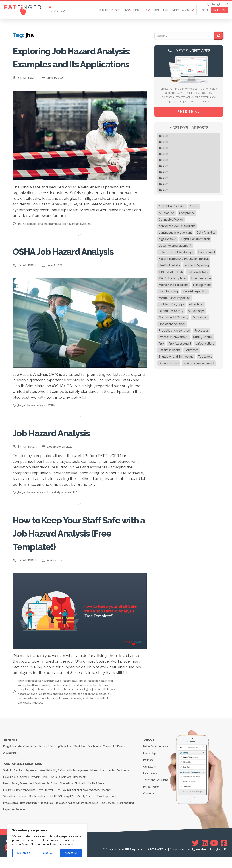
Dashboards (101, 771)
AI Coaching (11, 776)
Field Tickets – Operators (77, 795)
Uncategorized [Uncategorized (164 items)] (169, 363)
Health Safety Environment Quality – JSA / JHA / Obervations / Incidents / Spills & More (54, 801)
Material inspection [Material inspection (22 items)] (195, 291)
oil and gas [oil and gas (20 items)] (196, 304)
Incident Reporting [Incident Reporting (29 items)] (197, 265)
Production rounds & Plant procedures (78, 816)
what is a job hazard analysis (64, 725)
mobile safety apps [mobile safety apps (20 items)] (172, 304)
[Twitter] (195, 854)
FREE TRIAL (219, 10)
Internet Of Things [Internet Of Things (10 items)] (171, 272)
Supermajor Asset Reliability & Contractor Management (60, 790)
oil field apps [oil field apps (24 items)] (196, 311)
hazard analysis (52, 707)
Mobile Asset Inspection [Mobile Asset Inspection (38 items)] (175, 298)
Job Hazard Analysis (64, 459)
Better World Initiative (156, 771)
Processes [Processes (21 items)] (201, 331)
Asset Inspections (110, 811)
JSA (91, 237)
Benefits (105, 10)
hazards (94, 707)
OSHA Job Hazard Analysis (58, 271)
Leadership (150, 776)
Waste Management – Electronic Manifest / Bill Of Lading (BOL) (40, 811)
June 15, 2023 (56, 91)
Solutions (122, 10)
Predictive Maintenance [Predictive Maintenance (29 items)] (174, 331)
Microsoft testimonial (107, 790)
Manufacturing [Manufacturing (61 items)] (168, 291)
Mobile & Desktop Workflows (58, 771)
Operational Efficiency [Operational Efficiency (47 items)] (173, 317)
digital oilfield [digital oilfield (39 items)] (167, 239)
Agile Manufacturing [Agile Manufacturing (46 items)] (172, 206)
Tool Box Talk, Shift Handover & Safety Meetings (88, 806)
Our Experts (151, 787)
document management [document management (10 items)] (175, 246)
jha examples (53, 237)
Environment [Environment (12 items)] (207, 252)
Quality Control (88, 811)
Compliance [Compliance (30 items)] (187, 213)
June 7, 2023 (56, 291)
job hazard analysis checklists (58, 720)
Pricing (156, 10)
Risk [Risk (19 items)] (161, 344)
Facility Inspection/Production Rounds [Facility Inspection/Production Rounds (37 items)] (184, 259)
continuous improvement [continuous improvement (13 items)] (175, 233)
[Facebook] (224, 854)
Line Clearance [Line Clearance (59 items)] (201, 278)
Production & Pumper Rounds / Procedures (28, 816)
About (186, 10)
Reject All (47, 853)
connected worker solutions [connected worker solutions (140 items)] (177, 226)
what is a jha (36, 725)
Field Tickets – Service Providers (41, 795)
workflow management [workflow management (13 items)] (199, 363)
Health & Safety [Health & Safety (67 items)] (169, 265)
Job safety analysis (60, 519)
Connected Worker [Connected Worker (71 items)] (171, 220)
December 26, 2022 (61, 473)
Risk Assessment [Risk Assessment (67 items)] (180, 344)
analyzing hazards (29, 707)
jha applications (33, 237)
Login (204, 10)
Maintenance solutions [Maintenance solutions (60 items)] (173, 285)
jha (20, 237)
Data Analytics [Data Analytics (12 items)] (206, 233)
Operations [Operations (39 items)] (200, 317)
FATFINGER (29, 91)
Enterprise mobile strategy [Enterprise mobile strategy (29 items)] (176, 252)
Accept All (71, 853)
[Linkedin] (205, 854)
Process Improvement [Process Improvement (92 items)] (174, 337)
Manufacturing (12, 821)
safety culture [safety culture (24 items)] (205, 344)
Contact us (150, 808)
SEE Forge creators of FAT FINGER (144, 860)
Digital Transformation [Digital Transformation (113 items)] (195, 239)
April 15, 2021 (56, 586)
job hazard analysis (75, 237)
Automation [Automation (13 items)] (166, 213)
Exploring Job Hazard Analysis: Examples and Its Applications (73, 63)
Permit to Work (48, 806)
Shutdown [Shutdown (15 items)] (192, 350)
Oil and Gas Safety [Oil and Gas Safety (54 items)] (171, 311)
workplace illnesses (31, 729)
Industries (140, 10)
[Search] (218, 36)
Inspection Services (35, 821)
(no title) (163, 136)
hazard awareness (75, 707)
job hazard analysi (35, 519)
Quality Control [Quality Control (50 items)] (203, 337)
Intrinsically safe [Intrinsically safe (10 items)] (198, 272)
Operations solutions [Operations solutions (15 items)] (172, 324)
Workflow (85, 771)
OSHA (53, 432)
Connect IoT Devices (124, 771)
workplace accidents (97, 725)
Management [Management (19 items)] (202, 285)
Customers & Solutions (23, 785)
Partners (149, 781)
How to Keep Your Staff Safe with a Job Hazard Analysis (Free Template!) (78, 559)
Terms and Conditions (156, 797)
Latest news (171, 10)
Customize (24, 853)
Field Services (112, 816)
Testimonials (11, 795)
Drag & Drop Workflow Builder (21, 771)
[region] (47, 843)
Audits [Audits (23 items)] (194, 206)
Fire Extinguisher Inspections (20, 806)
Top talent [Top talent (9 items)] (205, 357)
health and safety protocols (83, 712)
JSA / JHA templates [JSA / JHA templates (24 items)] (173, 278)
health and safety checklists (46, 712)
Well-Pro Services (14, 790)
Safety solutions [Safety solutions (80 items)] (169, 350)
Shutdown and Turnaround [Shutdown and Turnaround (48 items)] (176, 357)
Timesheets (102, 795)
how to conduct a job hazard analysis (63, 716)
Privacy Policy (152, 802)
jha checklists (102, 716)
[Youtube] (214, 854)
